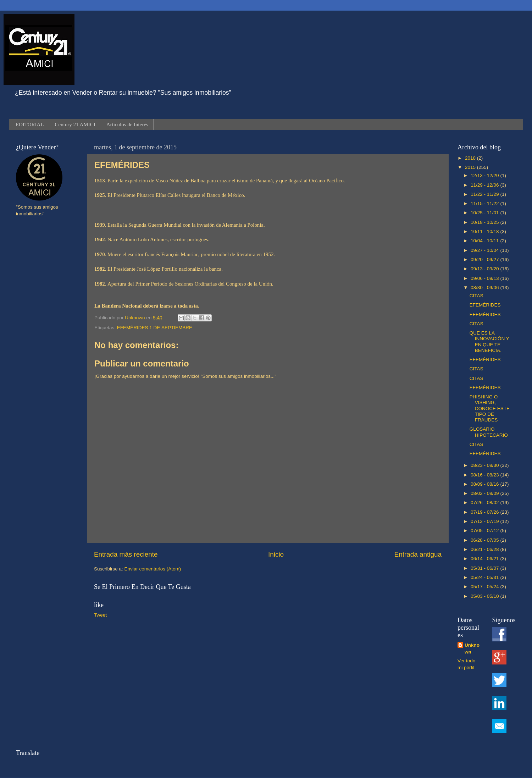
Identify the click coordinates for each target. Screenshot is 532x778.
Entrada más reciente (126, 554)
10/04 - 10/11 (485, 241)
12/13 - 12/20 (485, 175)
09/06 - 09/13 (485, 278)
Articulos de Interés (127, 125)
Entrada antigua (418, 554)
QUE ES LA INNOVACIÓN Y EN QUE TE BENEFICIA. (489, 342)
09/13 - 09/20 (485, 269)
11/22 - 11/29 (485, 194)
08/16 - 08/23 (485, 475)
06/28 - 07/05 (485, 540)
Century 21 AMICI (75, 125)
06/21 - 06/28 (485, 549)
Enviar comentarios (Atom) (153, 569)
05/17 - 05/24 (485, 587)
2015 (471, 167)
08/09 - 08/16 (485, 484)
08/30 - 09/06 (485, 288)
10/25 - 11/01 (485, 213)
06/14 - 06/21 (485, 559)
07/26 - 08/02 (485, 503)
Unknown (472, 649)
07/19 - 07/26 (485, 512)
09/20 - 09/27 (485, 260)
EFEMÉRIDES (485, 305)
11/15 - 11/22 (485, 203)
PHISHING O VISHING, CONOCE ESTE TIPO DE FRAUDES (490, 408)
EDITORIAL (30, 125)
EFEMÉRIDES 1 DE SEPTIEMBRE (155, 328)
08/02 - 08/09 (485, 493)
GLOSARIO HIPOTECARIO (489, 432)
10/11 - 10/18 (485, 231)
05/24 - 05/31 (485, 577)
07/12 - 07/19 (485, 521)
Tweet (100, 615)
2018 (471, 158)
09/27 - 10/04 (485, 250)
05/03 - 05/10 (485, 596)
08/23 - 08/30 (485, 465)
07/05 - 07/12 (485, 531)
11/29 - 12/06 (485, 185)
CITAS (476, 296)
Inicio (276, 554)
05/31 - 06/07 (485, 568)
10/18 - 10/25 (485, 222)
